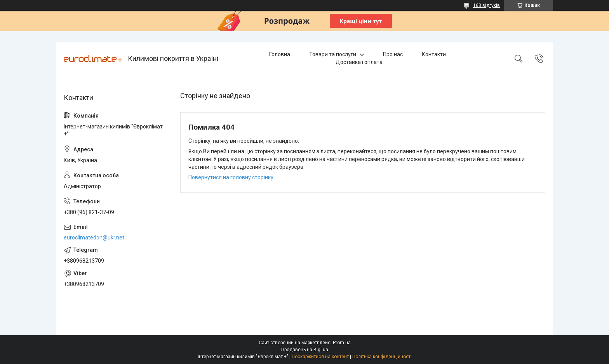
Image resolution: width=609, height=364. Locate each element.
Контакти (434, 54)
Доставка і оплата (359, 62)
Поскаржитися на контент (320, 357)
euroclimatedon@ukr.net (94, 237)
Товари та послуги (333, 54)
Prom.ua (342, 343)
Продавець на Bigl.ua (305, 350)
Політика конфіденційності (382, 357)
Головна (280, 54)
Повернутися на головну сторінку (231, 177)
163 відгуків (486, 5)
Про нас (393, 54)
